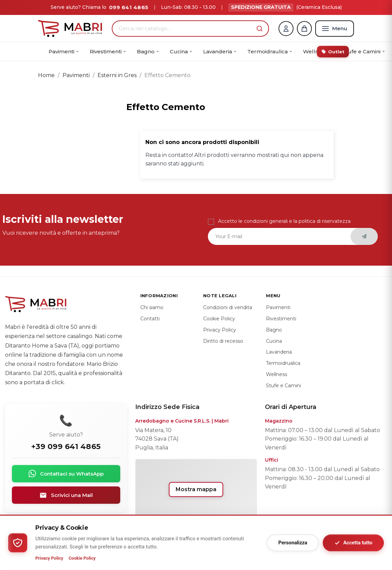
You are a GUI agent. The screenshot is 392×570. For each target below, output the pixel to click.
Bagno (274, 330)
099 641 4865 (129, 7)
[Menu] (335, 28)
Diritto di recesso (223, 341)
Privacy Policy (49, 558)
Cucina (274, 341)
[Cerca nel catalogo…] (186, 28)
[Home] (70, 29)
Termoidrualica (283, 363)
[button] (260, 29)
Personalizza (293, 543)
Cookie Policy (82, 558)
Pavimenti (278, 307)
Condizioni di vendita (228, 307)
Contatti (150, 319)
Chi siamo (152, 307)
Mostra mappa (196, 489)
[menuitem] (64, 52)
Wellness (277, 374)
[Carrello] (304, 29)
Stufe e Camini (283, 386)
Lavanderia (279, 352)
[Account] (286, 29)
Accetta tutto (353, 543)
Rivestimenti (281, 319)
